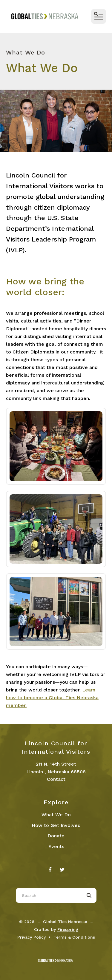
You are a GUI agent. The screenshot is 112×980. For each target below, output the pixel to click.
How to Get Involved (56, 825)
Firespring (68, 929)
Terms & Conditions (74, 937)
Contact (56, 779)
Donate (56, 836)
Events (56, 846)
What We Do (56, 815)
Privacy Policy (32, 937)
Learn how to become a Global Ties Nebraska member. (52, 698)
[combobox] (49, 895)
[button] (99, 16)
